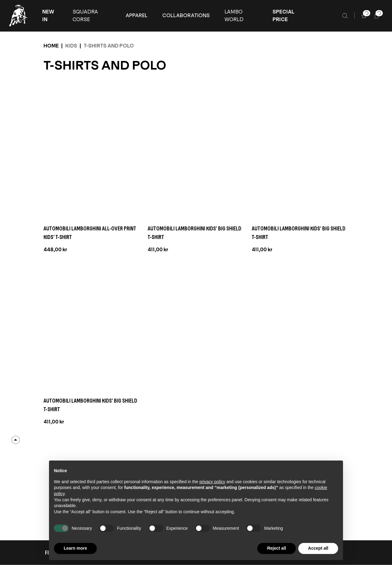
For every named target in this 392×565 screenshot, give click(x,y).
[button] (50, 16)
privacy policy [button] (212, 482)
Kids (71, 46)
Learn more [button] (75, 548)
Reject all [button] (276, 548)
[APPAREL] (137, 16)
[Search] (345, 16)
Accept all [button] (318, 548)
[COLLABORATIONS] (186, 16)
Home (51, 46)
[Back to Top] (16, 440)
